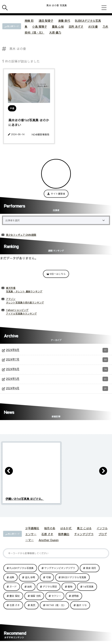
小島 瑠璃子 (40, 26)
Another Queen (49, 540)
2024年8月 (57, 350)
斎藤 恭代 (64, 21)
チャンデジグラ (84, 534)
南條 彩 (29, 21)
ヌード (13, 587)
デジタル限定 (50, 587)
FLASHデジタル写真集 (22, 568)
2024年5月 (57, 379)
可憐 (48, 577)
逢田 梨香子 (46, 21)
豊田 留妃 (15, 596)
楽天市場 (11, 288)
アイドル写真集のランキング (21, 314)
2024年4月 (57, 389)
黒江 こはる (84, 528)
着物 (70, 587)
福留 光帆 (36, 596)
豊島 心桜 (58, 26)
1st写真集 (88, 587)
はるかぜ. (66, 528)
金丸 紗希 (30, 577)
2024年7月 (57, 360)
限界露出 (64, 534)
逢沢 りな (82, 605)
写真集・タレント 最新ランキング (24, 291)
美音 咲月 (91, 568)
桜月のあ (50, 528)
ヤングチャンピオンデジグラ (60, 568)
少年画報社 (32, 528)
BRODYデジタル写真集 (74, 577)
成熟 (12, 577)
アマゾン (11, 299)
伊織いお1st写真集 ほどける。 (25, 499)
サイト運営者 (56, 194)
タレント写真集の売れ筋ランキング (25, 302)
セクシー (56, 596)
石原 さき (47, 534)
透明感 (75, 596)
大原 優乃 (55, 32)
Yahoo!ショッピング (17, 310)
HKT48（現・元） (56, 605)
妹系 (30, 587)
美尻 (33, 605)
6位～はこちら (56, 274)
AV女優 (93, 26)
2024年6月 (57, 369)
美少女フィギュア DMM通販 (21, 235)
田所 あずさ (76, 26)
